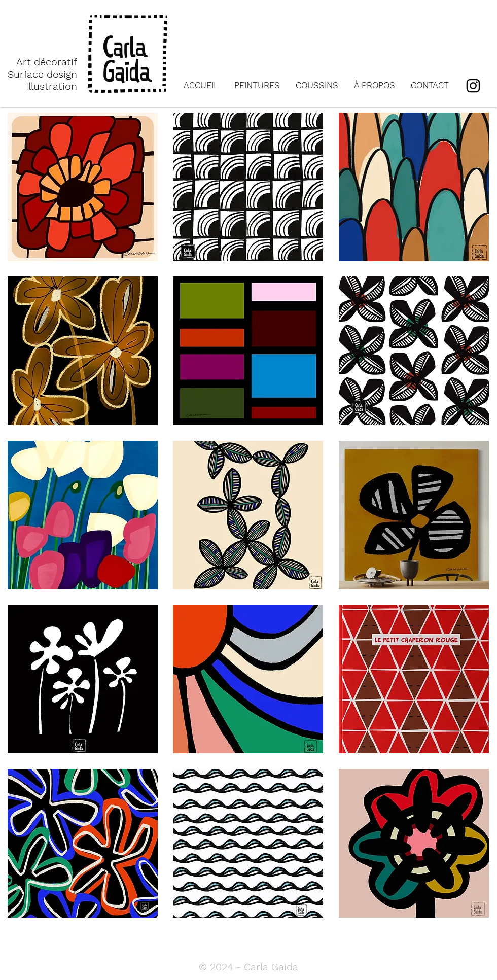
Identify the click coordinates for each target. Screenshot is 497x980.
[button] (83, 187)
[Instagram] (473, 86)
